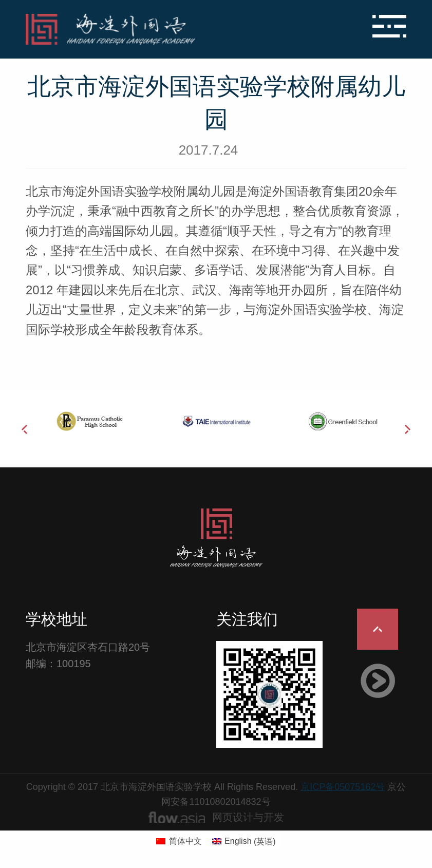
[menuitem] (179, 842)
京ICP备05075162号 (343, 787)
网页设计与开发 (248, 817)
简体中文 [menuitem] (185, 841)
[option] (89, 421)
